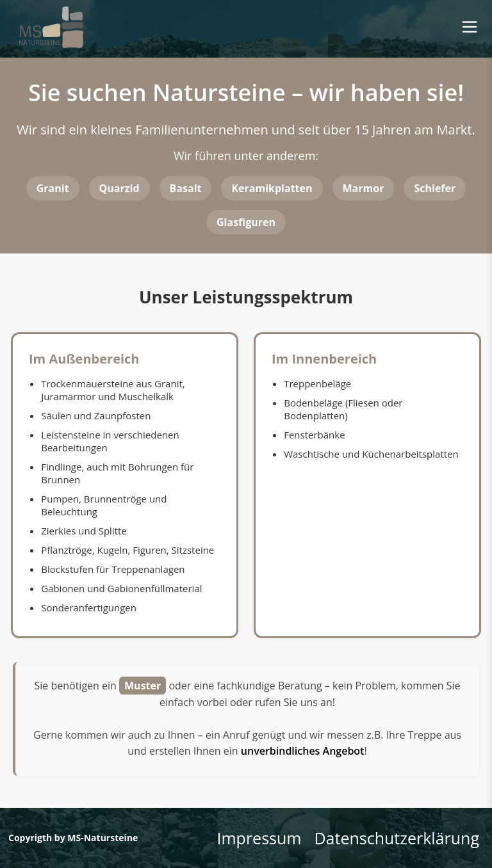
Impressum (259, 838)
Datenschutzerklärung (397, 838)
